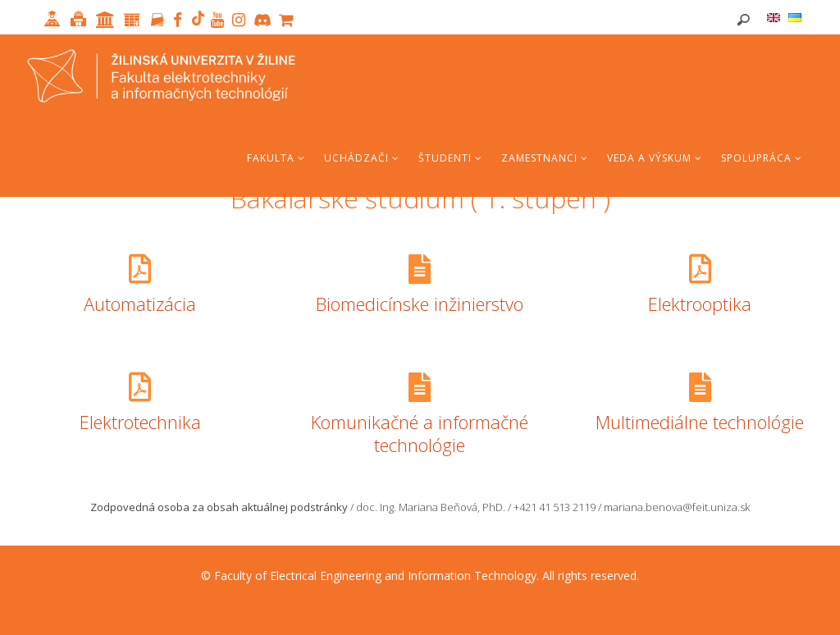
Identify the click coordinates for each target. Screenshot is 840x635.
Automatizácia (140, 304)
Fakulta (276, 158)
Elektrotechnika (140, 422)
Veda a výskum (655, 158)
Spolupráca (762, 158)
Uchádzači (362, 158)
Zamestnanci (545, 158)
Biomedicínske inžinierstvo (420, 304)
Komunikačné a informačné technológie (420, 433)
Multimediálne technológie (700, 422)
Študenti (450, 158)
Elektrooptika (700, 304)
